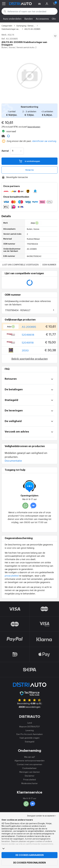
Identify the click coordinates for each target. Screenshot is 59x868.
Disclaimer (30, 776)
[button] (40, 4)
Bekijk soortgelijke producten (30, 359)
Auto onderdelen (12, 19)
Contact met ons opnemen (29, 764)
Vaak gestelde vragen (29, 738)
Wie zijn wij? (30, 757)
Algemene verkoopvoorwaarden (29, 760)
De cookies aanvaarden (30, 855)
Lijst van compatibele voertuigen (20, 265)
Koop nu (30, 170)
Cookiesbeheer (29, 768)
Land (30, 723)
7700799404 (18, 310)
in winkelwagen (29, 161)
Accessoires (42, 19)
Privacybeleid (29, 779)
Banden (29, 19)
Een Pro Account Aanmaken (30, 734)
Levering (30, 730)
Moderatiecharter (29, 783)
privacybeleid (12, 576)
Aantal (5, 151)
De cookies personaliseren (29, 863)
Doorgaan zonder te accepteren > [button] (42, 816)
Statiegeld (29, 742)
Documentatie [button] (13, 460)
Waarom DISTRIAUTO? (29, 726)
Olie (54, 19)
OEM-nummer (49, 265)
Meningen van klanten (30, 772)
